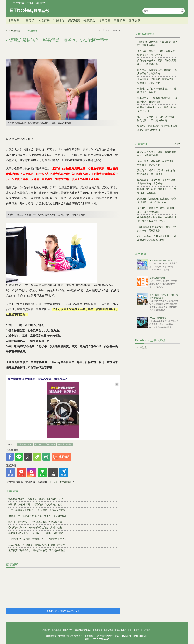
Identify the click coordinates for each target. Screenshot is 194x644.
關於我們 (68, 630)
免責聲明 (147, 630)
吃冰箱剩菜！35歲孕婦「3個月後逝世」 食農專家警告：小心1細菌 (158, 182)
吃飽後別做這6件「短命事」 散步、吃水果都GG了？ (36, 499)
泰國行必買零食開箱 (158, 278)
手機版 (30, 3)
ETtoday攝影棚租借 (158, 318)
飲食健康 (22, 444)
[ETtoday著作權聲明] (61, 482)
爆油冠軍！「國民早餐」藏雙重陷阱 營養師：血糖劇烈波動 (157, 81)
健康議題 (89, 20)
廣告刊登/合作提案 (83, 630)
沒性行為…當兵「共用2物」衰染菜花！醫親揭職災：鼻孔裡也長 (157, 53)
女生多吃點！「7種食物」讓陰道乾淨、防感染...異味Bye (37, 545)
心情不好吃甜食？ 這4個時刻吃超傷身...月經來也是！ (36, 527)
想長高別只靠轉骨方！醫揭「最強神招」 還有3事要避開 (156, 210)
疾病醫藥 (74, 20)
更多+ (177, 143)
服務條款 (109, 630)
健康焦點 (14, 20)
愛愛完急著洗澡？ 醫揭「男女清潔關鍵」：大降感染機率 (157, 62)
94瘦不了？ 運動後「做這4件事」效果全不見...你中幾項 (38, 516)
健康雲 (30, 11)
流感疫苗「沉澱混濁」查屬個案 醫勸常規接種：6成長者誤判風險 (157, 200)
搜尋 (182, 11)
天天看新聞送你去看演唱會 (161, 260)
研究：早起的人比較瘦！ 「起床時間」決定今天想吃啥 (37, 510)
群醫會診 (59, 20)
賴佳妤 (69, 444)
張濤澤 (61, 444)
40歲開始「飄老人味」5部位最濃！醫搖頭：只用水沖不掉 (157, 44)
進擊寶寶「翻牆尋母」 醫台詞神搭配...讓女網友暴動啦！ (38, 550)
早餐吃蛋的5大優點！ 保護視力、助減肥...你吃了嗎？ (36, 533)
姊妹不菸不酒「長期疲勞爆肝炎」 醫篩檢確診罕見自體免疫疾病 (157, 238)
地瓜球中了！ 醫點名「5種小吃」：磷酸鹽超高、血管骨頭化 (157, 100)
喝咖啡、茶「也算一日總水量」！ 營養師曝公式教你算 (157, 90)
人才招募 (57, 630)
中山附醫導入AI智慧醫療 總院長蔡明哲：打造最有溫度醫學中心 (157, 219)
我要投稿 (46, 630)
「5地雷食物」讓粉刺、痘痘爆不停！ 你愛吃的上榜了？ (38, 539)
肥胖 (30, 444)
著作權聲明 (135, 630)
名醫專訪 (29, 20)
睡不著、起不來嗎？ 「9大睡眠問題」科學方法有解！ (36, 522)
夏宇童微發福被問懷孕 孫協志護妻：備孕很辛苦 (38, 379)
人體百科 (44, 20)
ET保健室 (142, 347)
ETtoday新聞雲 (17, 3)
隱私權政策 (121, 630)
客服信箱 (98, 630)
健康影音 (135, 20)
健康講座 (105, 20)
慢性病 (38, 444)
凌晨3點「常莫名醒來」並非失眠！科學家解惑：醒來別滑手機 (157, 128)
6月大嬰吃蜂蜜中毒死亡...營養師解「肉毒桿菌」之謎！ (36, 504)
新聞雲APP (42, 3)
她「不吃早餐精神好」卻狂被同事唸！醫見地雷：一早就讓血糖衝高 (157, 119)
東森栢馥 (120, 20)
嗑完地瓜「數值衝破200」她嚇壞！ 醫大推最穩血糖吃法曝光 (157, 72)
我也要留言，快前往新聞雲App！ (63, 611)
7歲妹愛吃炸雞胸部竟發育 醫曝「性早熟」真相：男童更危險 (157, 229)
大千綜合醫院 (49, 444)
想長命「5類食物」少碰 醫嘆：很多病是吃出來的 (157, 109)
